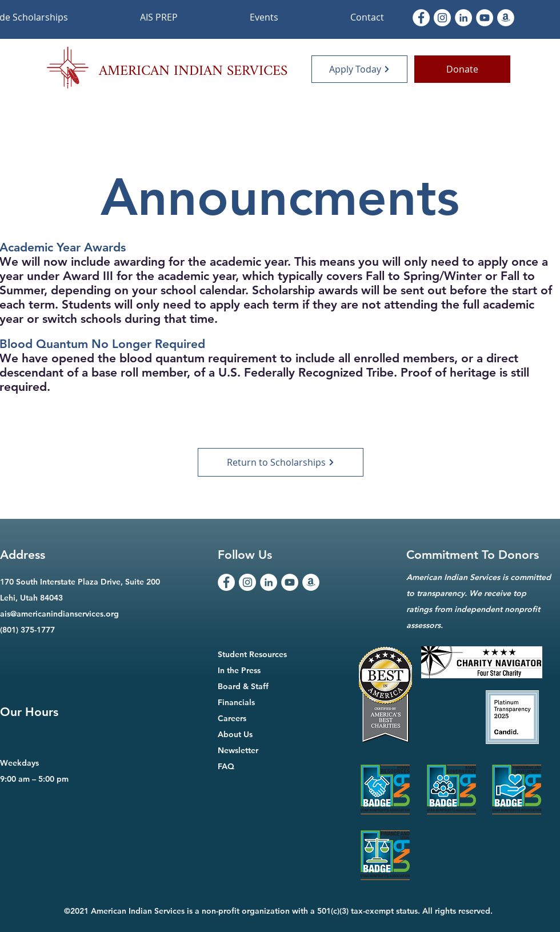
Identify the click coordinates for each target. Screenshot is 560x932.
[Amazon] (506, 18)
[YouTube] (290, 582)
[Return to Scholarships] (281, 462)
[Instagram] (442, 18)
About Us (235, 734)
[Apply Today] (359, 69)
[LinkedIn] (463, 18)
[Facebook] (421, 18)
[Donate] (462, 69)
